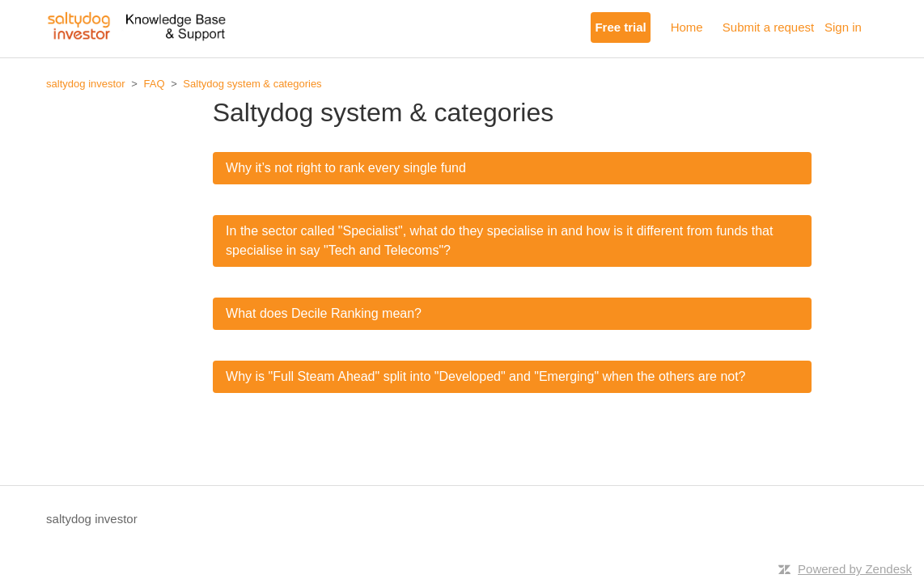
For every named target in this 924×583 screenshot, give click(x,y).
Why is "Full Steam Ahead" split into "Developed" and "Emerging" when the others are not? (485, 376)
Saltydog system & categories (252, 84)
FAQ (155, 84)
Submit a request (768, 27)
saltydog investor (86, 84)
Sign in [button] (843, 27)
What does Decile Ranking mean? (324, 313)
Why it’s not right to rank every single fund (346, 168)
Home (687, 27)
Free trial (620, 27)
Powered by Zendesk (855, 569)
